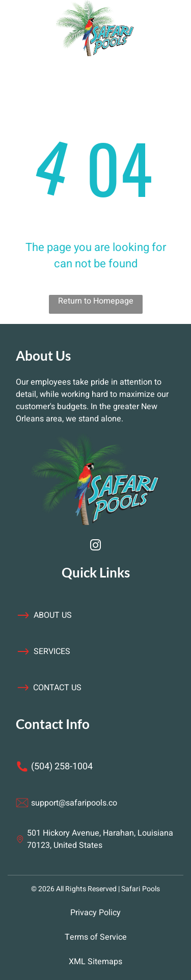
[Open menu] (34, 28)
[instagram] (96, 547)
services (52, 651)
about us (53, 615)
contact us (57, 688)
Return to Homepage (96, 301)
